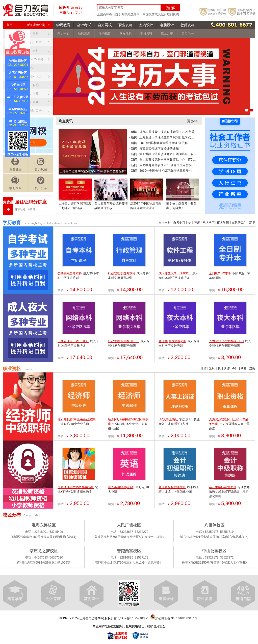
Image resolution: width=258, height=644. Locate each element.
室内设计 (146, 25)
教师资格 (188, 25)
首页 (10, 25)
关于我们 (63, 33)
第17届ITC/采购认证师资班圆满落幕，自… (168, 154)
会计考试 (84, 25)
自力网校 (105, 25)
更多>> (193, 121)
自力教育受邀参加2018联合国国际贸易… (167, 165)
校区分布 (41, 183)
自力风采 (41, 165)
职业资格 (125, 25)
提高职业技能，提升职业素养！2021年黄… (169, 132)
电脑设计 (167, 25)
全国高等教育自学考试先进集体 (118, 14)
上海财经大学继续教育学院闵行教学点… (167, 137)
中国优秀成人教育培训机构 (161, 14)
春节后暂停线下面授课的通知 (159, 149)
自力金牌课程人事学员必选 (229, 424)
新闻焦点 (84, 33)
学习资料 (15, 183)
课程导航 (125, 33)
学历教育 (63, 25)
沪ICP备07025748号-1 (134, 618)
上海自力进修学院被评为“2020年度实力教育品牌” (93, 171)
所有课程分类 (38, 25)
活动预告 (105, 33)
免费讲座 (15, 165)
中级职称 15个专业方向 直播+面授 (128, 424)
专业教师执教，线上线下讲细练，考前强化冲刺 (229, 492)
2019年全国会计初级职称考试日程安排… (167, 171)
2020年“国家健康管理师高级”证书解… (165, 143)
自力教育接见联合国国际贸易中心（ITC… (167, 160)
